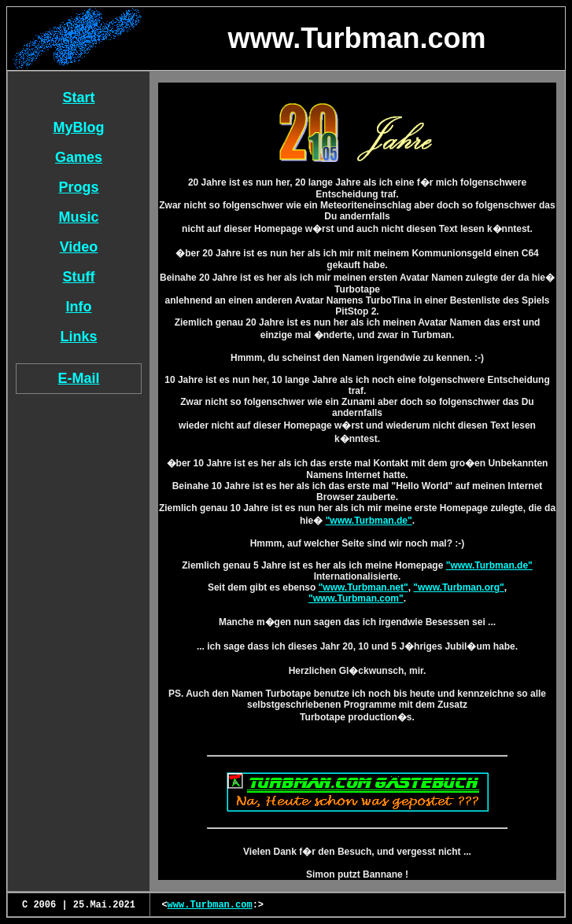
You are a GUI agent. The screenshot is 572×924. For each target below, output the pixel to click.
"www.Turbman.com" (356, 598)
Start (78, 98)
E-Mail (78, 378)
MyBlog (79, 127)
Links (78, 337)
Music (78, 217)
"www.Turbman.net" (363, 587)
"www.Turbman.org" (458, 587)
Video (79, 247)
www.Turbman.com (210, 905)
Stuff (79, 277)
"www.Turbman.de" (369, 521)
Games (79, 157)
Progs (78, 187)
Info (79, 307)
